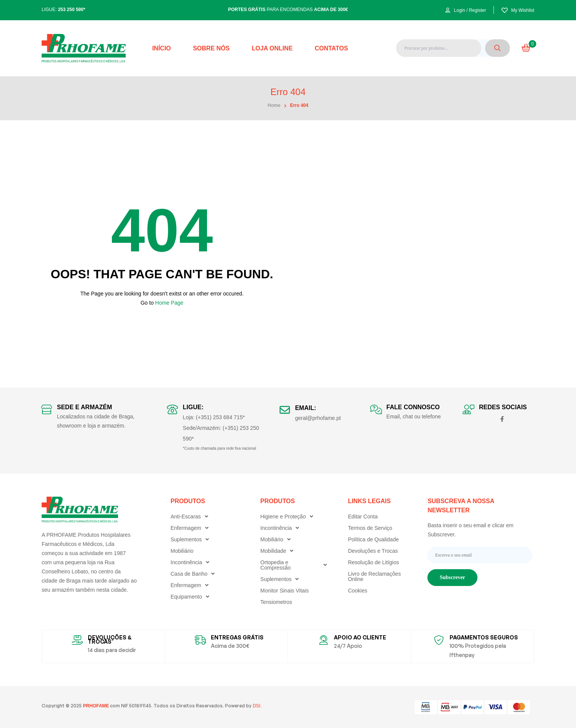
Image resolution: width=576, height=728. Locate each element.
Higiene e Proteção (289, 517)
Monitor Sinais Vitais (285, 591)
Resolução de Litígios (374, 562)
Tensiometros (276, 602)
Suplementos (192, 539)
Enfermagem (192, 528)
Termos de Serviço (370, 528)
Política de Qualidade (373, 539)
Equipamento (192, 597)
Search (498, 48)
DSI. (256, 706)
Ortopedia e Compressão (296, 565)
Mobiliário (182, 551)
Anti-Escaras (191, 517)
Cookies (358, 591)
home (274, 105)
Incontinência (192, 562)
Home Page (169, 303)
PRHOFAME (95, 706)
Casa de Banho (195, 574)
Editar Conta (363, 517)
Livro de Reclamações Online (375, 576)
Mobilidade (279, 551)
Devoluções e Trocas (373, 551)
